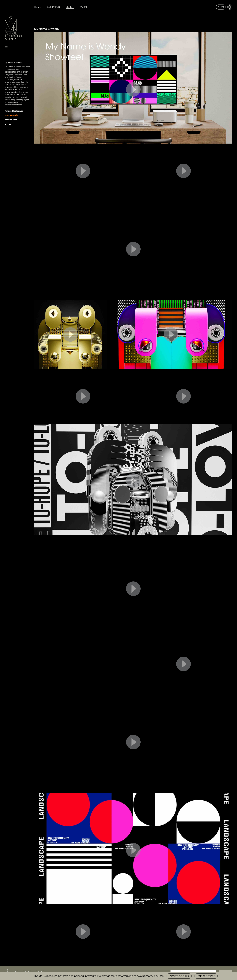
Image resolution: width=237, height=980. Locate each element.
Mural (84, 7)
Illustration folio (11, 115)
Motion (70, 7)
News (221, 7)
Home (37, 7)
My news (9, 124)
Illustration (53, 7)
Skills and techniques (14, 111)
